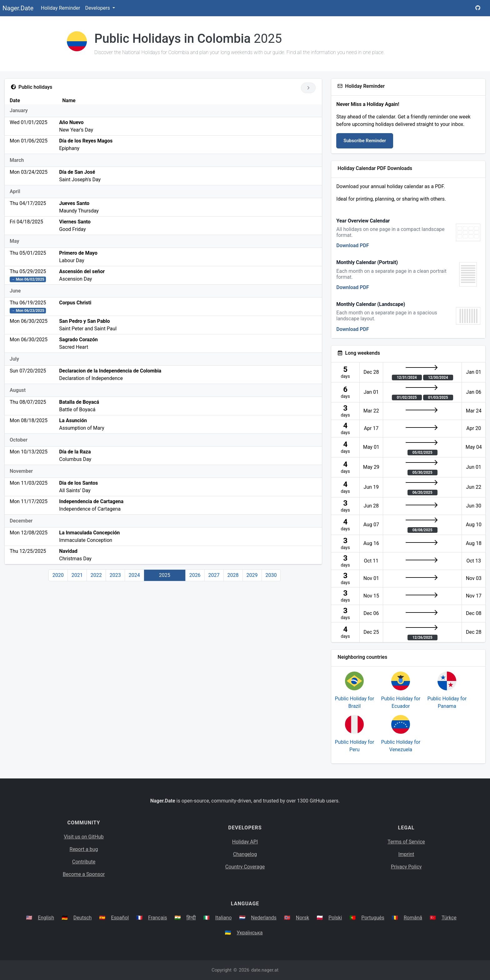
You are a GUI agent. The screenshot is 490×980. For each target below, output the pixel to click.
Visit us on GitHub (84, 837)
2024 (134, 575)
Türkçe (449, 918)
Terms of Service (406, 842)
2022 (96, 575)
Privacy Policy (406, 867)
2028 (233, 575)
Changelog (245, 854)
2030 (271, 575)
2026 (195, 575)
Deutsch (82, 918)
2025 (165, 575)
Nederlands (264, 918)
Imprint (406, 854)
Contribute (84, 862)
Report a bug (84, 849)
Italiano (224, 918)
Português (373, 918)
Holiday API (245, 842)
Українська (250, 933)
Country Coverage (245, 867)
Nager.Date (18, 8)
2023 (115, 575)
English (46, 918)
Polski (335, 918)
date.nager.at (265, 970)
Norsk (302, 918)
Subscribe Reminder (365, 141)
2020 (58, 575)
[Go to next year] (308, 88)
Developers (98, 8)
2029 (252, 575)
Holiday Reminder (61, 8)
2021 (77, 575)
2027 (214, 575)
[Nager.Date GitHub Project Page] (478, 8)
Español (120, 918)
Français (158, 918)
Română (413, 918)
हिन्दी (191, 918)
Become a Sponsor (84, 874)
